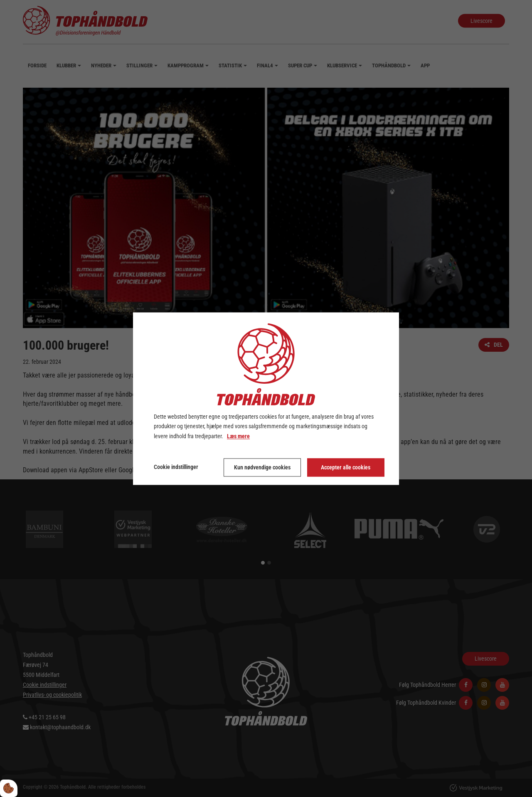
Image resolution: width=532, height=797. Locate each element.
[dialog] (266, 398)
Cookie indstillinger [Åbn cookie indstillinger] (176, 467)
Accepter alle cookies (346, 467)
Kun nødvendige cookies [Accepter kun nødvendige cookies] (262, 467)
